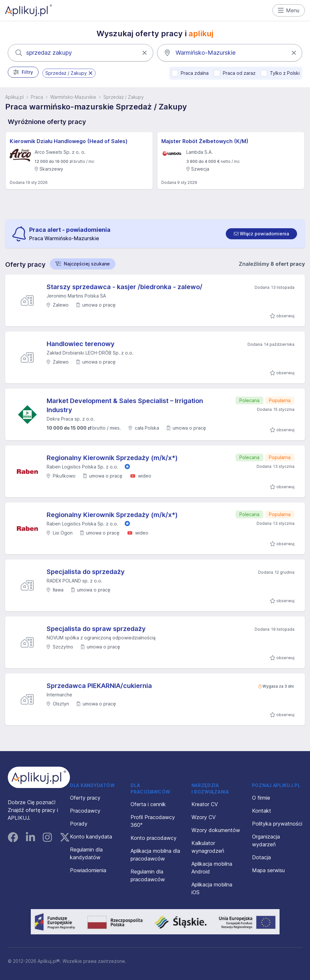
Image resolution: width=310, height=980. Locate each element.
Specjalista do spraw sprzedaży (96, 629)
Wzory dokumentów (216, 830)
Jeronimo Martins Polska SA (76, 296)
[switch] (261, 234)
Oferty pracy (85, 798)
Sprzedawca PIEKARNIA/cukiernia (99, 686)
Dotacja (261, 857)
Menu (289, 10)
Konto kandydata (91, 837)
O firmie (261, 798)
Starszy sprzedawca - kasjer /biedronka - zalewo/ (125, 287)
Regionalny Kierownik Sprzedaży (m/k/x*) (112, 458)
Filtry (23, 72)
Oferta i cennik (148, 804)
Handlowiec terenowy (81, 344)
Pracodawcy (85, 811)
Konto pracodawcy (154, 838)
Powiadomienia (88, 870)
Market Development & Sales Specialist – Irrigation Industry (125, 405)
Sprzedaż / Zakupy (124, 97)
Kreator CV (205, 804)
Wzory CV (204, 817)
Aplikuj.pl (14, 97)
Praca (37, 97)
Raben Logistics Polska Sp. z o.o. (82, 467)
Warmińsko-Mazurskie (73, 97)
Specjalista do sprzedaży (86, 572)
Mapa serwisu (268, 870)
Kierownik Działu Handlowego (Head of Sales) (69, 141)
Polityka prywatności (277, 824)
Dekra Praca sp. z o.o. (71, 419)
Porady (79, 824)
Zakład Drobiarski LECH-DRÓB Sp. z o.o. (90, 353)
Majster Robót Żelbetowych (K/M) (205, 141)
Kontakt (262, 811)
